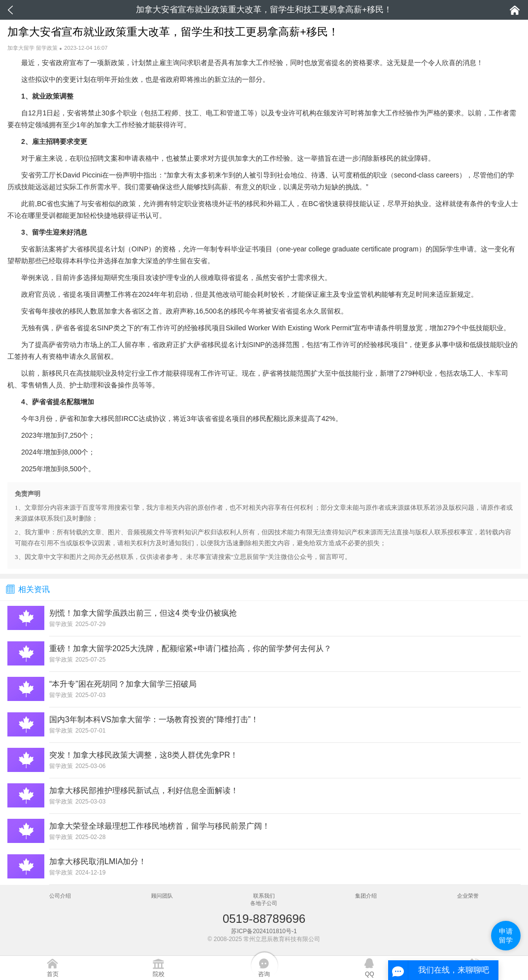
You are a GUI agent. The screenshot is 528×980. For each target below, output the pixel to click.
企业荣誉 (468, 896)
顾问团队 (162, 896)
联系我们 (264, 896)
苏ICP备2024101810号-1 (264, 931)
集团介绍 (366, 896)
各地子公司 (264, 903)
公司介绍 (60, 896)
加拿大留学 (21, 48)
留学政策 (47, 48)
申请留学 (506, 936)
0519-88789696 (264, 919)
